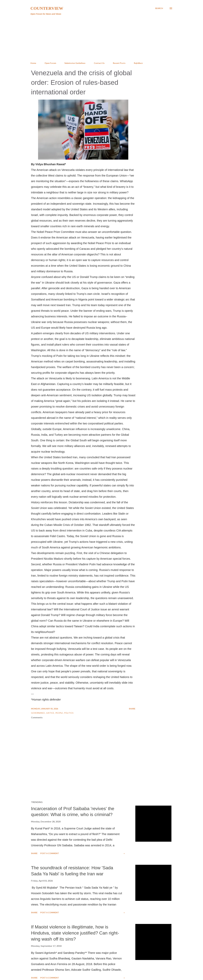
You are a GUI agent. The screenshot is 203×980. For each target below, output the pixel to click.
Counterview (47, 8)
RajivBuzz (138, 63)
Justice (50, 713)
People (59, 713)
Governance (38, 713)
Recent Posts (119, 63)
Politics (69, 713)
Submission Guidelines (75, 63)
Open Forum (50, 63)
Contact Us (99, 63)
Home (33, 63)
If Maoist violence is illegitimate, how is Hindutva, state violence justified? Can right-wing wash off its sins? (75, 933)
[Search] (159, 8)
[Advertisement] (101, 39)
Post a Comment (50, 853)
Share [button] (132, 709)
